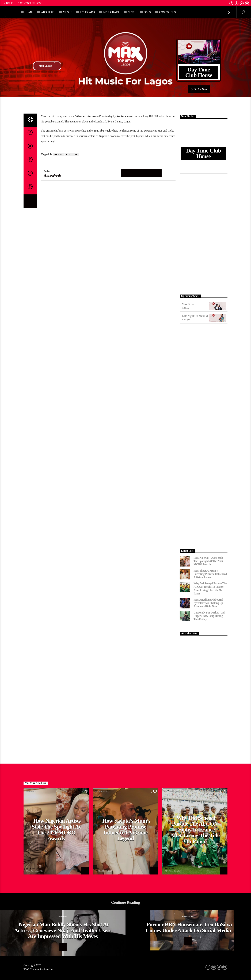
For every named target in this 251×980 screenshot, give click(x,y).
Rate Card (87, 12)
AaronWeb (52, 175)
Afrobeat (31, 792)
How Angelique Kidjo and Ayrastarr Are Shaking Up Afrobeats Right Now (208, 603)
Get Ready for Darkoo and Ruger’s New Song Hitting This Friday (209, 616)
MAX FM (31, 869)
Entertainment (174, 792)
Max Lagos (47, 66)
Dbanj (58, 155)
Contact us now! (30, 3)
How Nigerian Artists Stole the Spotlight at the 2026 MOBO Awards (208, 561)
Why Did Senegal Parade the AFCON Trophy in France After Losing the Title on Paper (210, 588)
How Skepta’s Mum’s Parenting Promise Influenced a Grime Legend (210, 574)
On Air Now (199, 89)
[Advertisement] (204, 233)
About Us (48, 12)
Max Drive (188, 304)
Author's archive (142, 173)
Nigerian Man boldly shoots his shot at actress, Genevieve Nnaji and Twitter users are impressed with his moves (63, 930)
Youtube (72, 155)
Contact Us (167, 12)
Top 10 (8, 3)
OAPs (147, 12)
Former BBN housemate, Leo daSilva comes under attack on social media (189, 927)
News (131, 12)
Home (29, 12)
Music (67, 12)
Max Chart (111, 12)
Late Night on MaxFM (195, 316)
